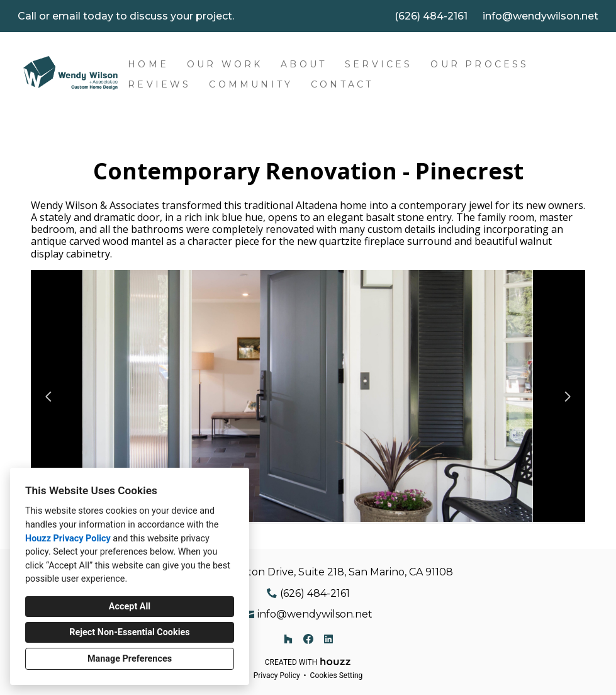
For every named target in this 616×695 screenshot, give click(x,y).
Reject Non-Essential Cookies (129, 632)
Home (148, 64)
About (304, 64)
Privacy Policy (277, 675)
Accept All (130, 607)
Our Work (225, 64)
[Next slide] (568, 397)
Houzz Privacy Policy (68, 539)
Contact (342, 84)
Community (251, 84)
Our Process (479, 64)
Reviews (159, 84)
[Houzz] (288, 639)
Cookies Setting (337, 675)
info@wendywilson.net (540, 16)
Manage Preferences (130, 659)
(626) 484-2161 (431, 16)
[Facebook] (308, 639)
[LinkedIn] (328, 639)
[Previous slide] (48, 397)
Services (379, 64)
